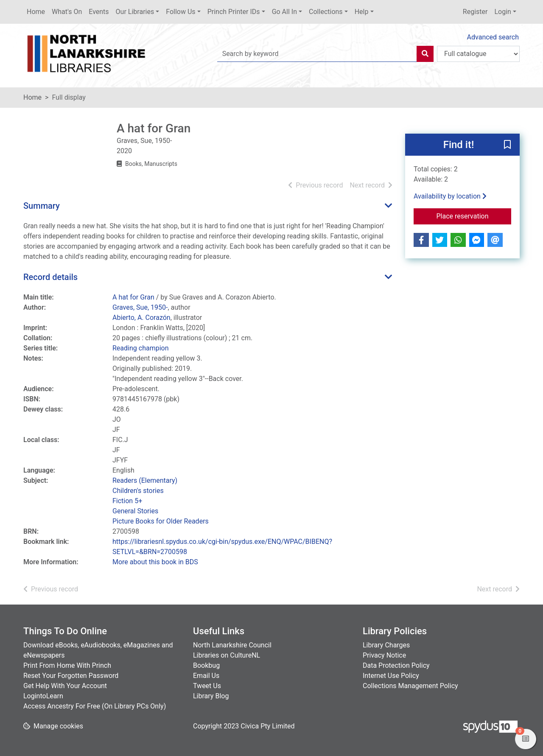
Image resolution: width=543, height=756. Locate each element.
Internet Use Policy (391, 676)
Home (36, 12)
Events (99, 12)
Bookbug (206, 665)
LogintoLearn (43, 696)
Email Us (206, 676)
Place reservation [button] (474, 216)
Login (502, 12)
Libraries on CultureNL (227, 655)
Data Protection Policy (396, 665)
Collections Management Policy (410, 686)
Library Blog (211, 696)
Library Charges (386, 645)
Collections (326, 12)
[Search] (425, 54)
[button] (507, 145)
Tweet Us (207, 686)
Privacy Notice (384, 655)
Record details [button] (50, 277)
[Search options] (478, 54)
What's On (67, 12)
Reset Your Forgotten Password (71, 676)
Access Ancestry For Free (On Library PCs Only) (95, 706)
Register (475, 12)
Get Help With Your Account (65, 686)
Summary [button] (42, 206)
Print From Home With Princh (67, 665)
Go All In (284, 12)
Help (362, 12)
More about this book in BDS (155, 562)
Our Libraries (135, 12)
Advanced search (493, 37)
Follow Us (181, 12)
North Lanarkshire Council (232, 645)
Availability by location (450, 196)
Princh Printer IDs (234, 12)
